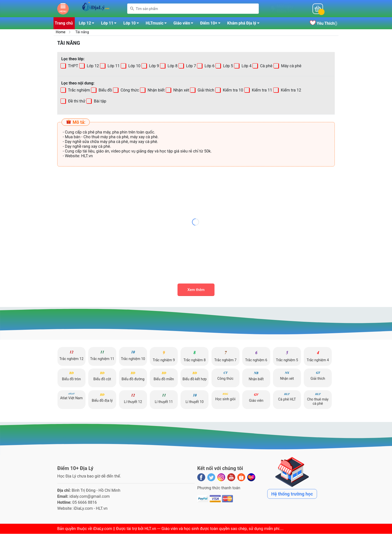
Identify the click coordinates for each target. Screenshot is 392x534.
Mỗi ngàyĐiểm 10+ (285, 9)
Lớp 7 (190, 66)
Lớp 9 (153, 66)
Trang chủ (64, 23)
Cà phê (266, 66)
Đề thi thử (76, 101)
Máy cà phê (291, 66)
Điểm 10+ (211, 24)
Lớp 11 (110, 24)
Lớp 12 (88, 24)
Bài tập (84, 101)
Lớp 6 (209, 66)
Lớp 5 (227, 66)
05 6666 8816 (84, 503)
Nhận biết (155, 90)
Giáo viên (185, 24)
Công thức (129, 90)
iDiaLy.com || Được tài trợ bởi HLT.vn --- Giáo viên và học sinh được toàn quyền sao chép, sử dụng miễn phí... (188, 529)
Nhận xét (181, 90)
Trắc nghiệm (78, 90)
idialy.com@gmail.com (89, 497)
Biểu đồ (105, 90)
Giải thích (206, 90)
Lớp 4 (246, 66)
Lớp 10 (132, 24)
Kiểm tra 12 (290, 90)
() (323, 24)
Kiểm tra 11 (261, 90)
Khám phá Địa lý (245, 24)
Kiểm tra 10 (233, 90)
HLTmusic (158, 24)
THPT (72, 66)
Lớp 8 (172, 66)
